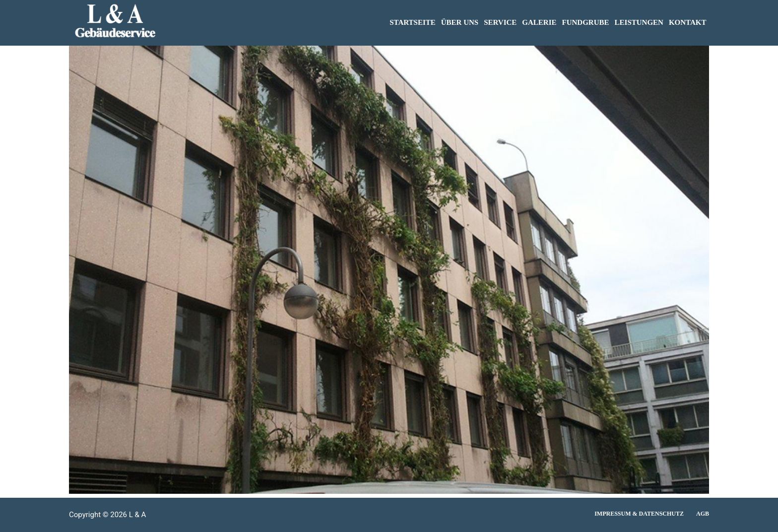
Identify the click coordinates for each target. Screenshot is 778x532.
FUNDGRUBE (586, 22)
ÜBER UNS (460, 22)
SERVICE (500, 22)
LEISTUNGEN (639, 22)
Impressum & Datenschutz (639, 514)
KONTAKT (688, 22)
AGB (703, 514)
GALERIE (539, 22)
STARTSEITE (413, 22)
